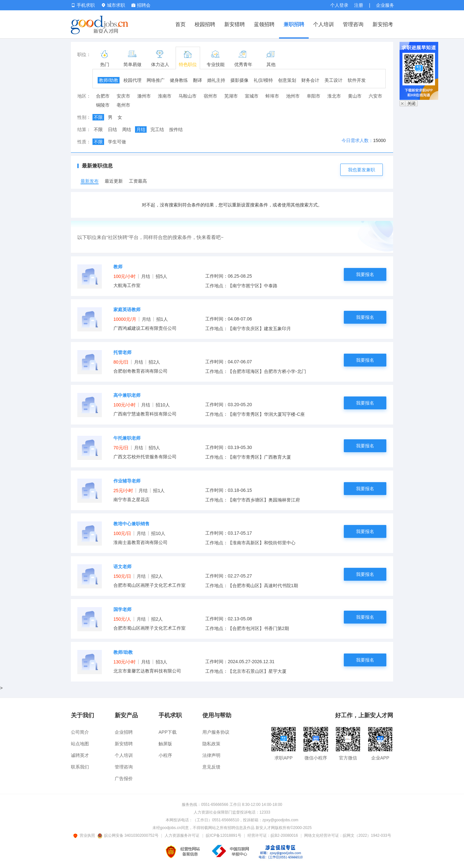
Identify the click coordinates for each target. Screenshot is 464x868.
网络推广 (156, 80)
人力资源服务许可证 (182, 835)
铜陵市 (103, 105)
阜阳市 (314, 96)
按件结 (176, 129)
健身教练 (179, 80)
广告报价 (124, 778)
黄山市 (355, 96)
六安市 (375, 96)
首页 (180, 24)
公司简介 (80, 732)
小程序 (165, 755)
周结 (127, 129)
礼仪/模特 (263, 80)
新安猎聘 (235, 24)
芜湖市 (231, 96)
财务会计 (310, 80)
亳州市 (123, 105)
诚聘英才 (80, 755)
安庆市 (123, 96)
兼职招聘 (294, 24)
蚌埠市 (272, 96)
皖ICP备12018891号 (223, 835)
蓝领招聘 (264, 24)
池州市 (293, 96)
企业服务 (385, 5)
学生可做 (117, 142)
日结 (112, 129)
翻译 (198, 80)
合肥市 (103, 96)
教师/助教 (109, 80)
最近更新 (114, 181)
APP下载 (168, 732)
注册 (359, 5)
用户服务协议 (216, 732)
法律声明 (211, 755)
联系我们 (80, 767)
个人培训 (324, 24)
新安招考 (383, 24)
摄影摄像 (239, 80)
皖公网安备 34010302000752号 (128, 835)
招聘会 (141, 5)
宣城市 (252, 96)
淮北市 (334, 96)
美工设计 (333, 80)
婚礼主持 (216, 80)
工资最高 (138, 181)
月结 (141, 129)
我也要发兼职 (362, 170)
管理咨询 (353, 24)
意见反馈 (211, 767)
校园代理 (132, 80)
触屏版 (165, 744)
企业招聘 (124, 732)
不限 (98, 117)
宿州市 (210, 96)
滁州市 (144, 96)
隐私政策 (211, 744)
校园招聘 (205, 24)
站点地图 (80, 744)
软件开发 (357, 80)
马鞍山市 (188, 96)
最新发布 (90, 181)
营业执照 (85, 835)
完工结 (157, 129)
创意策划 (287, 80)
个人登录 (339, 5)
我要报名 (365, 274)
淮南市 (165, 96)
